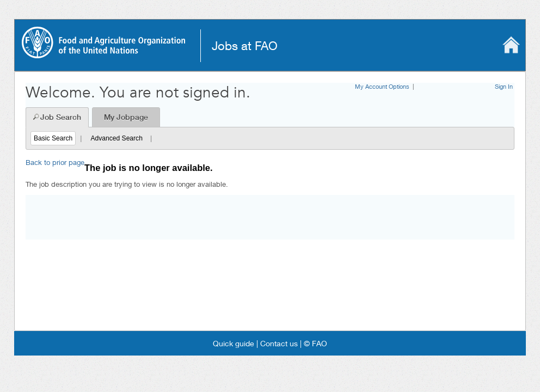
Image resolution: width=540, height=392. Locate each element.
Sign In (504, 86)
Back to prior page (55, 162)
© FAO (314, 343)
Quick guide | (235, 343)
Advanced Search (116, 138)
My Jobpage (126, 117)
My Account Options (382, 86)
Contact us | (280, 343)
